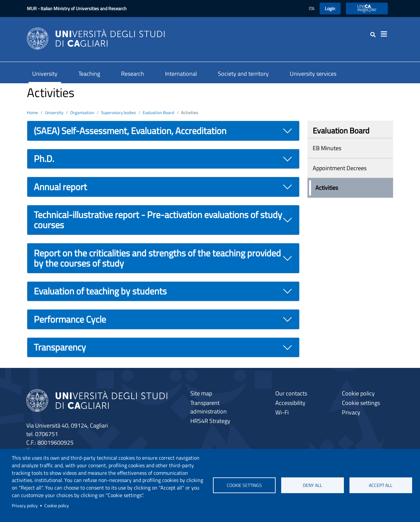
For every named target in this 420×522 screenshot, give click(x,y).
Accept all (381, 485)
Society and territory (243, 74)
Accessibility (290, 403)
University (45, 74)
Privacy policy (25, 506)
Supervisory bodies (118, 112)
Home (32, 112)
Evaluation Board (158, 112)
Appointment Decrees (340, 168)
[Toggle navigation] (386, 34)
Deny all (313, 485)
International (181, 74)
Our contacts (291, 393)
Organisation (82, 112)
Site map (201, 393)
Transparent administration (209, 407)
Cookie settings (244, 485)
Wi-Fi (282, 412)
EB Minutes (327, 148)
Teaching (89, 74)
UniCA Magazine (367, 8)
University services (313, 74)
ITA (312, 8)
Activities (327, 188)
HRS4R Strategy (210, 421)
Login (330, 8)
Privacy (351, 412)
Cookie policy (57, 506)
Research (133, 74)
